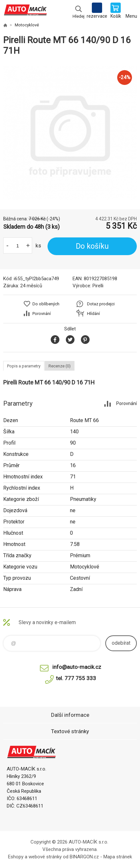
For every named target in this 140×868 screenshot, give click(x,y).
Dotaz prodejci (101, 304)
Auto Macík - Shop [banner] (25, 11)
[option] (70, 133)
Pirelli (98, 286)
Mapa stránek (118, 857)
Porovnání (42, 314)
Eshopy (16, 857)
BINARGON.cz (84, 857)
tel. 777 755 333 (76, 678)
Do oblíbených (46, 304)
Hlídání (93, 314)
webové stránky (45, 857)
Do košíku (92, 246)
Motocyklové (27, 25)
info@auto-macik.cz (77, 667)
